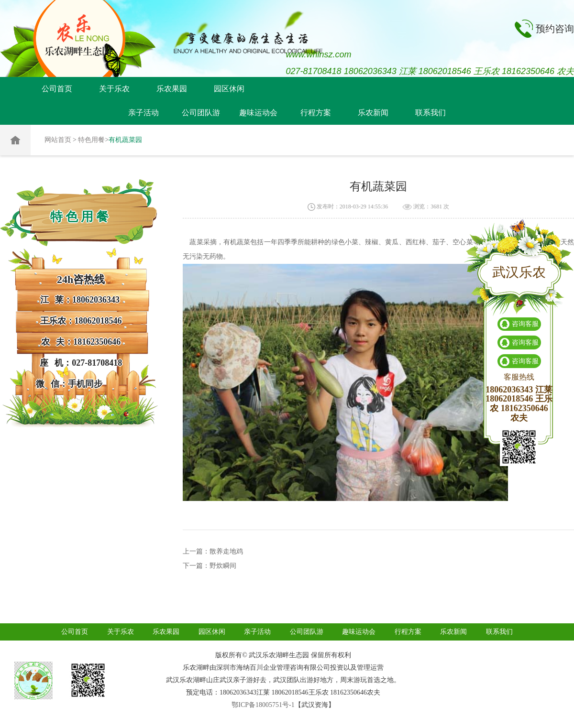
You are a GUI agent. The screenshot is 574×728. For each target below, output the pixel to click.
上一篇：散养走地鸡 (213, 551)
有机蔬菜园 (125, 140)
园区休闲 (229, 89)
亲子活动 (143, 113)
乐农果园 (172, 89)
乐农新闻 (373, 113)
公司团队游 (201, 113)
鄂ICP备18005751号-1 (263, 705)
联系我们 (430, 113)
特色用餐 (91, 140)
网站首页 (58, 140)
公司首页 (57, 89)
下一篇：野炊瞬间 (210, 566)
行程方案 (316, 113)
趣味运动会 (258, 113)
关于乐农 (114, 89)
